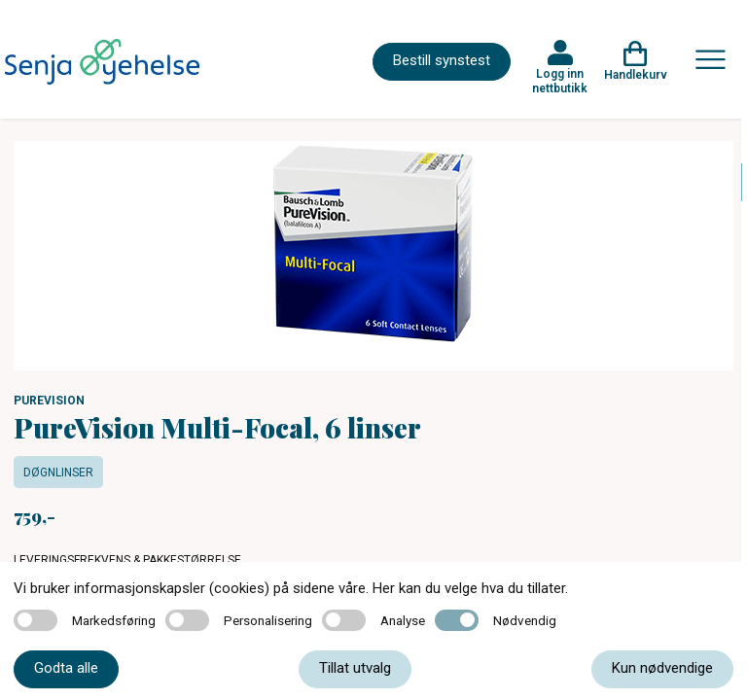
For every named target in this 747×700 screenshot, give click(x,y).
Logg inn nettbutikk (560, 81)
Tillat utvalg (355, 668)
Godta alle (66, 668)
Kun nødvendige (662, 668)
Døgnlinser (58, 472)
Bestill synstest (442, 60)
